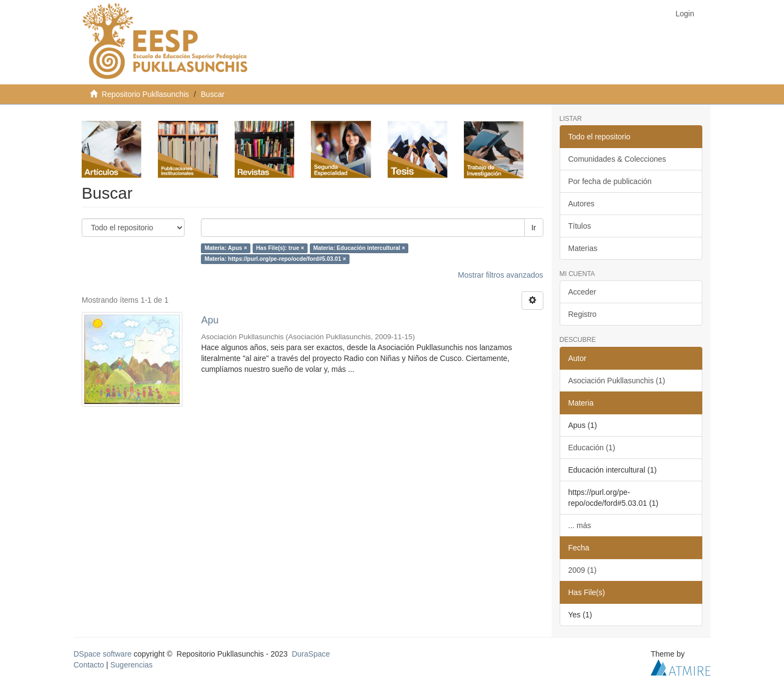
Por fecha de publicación (610, 181)
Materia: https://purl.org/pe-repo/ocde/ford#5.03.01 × (275, 259)
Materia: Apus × (226, 248)
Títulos (580, 226)
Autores (581, 204)
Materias (583, 248)
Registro (583, 314)
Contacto (89, 665)
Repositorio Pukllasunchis (145, 94)
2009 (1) (583, 570)
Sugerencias (131, 665)
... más (580, 525)
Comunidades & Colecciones (617, 159)
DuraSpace (311, 654)
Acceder (582, 292)
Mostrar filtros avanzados (500, 275)
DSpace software (103, 654)
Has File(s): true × (280, 248)
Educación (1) (592, 448)
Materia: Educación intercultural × (359, 248)
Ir (534, 228)
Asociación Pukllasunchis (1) (617, 381)
